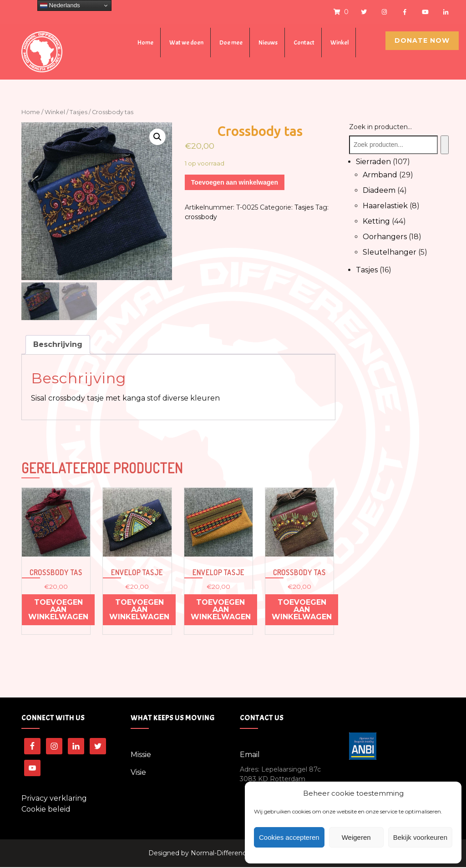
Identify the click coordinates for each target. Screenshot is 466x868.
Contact (304, 43)
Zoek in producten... (380, 127)
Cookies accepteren (289, 837)
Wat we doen (186, 43)
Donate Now (422, 40)
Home (145, 43)
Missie (141, 755)
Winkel (339, 43)
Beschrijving (58, 345)
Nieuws (268, 43)
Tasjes (79, 112)
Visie (138, 773)
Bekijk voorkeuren (420, 837)
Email (250, 755)
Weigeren (356, 837)
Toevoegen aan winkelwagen (235, 182)
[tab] (58, 346)
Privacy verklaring (54, 799)
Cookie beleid (46, 810)
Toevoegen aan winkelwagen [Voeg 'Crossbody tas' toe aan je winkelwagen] (58, 611)
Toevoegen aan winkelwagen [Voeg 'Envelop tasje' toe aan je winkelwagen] (139, 611)
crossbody (201, 217)
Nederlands (60, 5)
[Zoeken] (445, 145)
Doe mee (231, 43)
